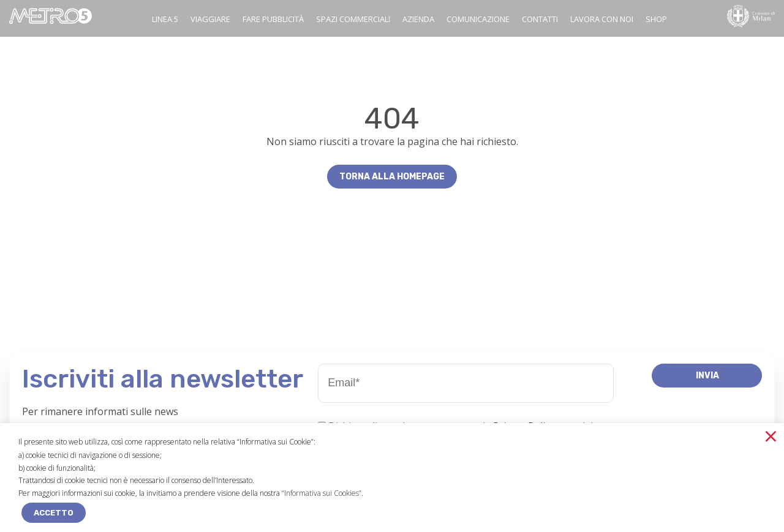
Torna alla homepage (392, 177)
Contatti (540, 19)
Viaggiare (210, 19)
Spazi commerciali (353, 19)
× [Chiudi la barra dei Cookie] (771, 436)
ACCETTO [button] (54, 513)
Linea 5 (165, 19)
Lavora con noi (602, 19)
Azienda (418, 19)
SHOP (656, 19)
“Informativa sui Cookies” (322, 493)
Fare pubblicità (273, 19)
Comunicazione (478, 19)
